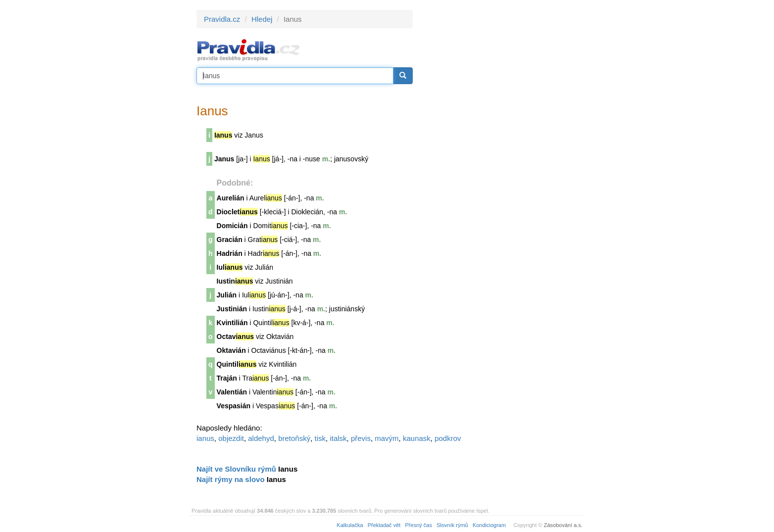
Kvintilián (232, 323)
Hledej (262, 19)
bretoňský (294, 438)
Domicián (232, 226)
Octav (236, 337)
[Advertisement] (502, 158)
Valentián (232, 392)
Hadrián (230, 253)
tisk (320, 438)
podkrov (448, 438)
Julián (227, 295)
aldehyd (261, 438)
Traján (227, 378)
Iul (230, 267)
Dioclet (237, 212)
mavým (387, 438)
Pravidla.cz (222, 19)
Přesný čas (419, 525)
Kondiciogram (489, 525)
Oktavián (231, 350)
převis (361, 438)
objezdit (231, 438)
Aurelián (231, 198)
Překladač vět (384, 525)
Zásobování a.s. (563, 525)
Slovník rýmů (452, 525)
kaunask (417, 438)
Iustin (235, 281)
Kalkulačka (350, 525)
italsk (338, 438)
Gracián (230, 240)
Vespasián (234, 406)
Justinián (232, 309)
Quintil (237, 364)
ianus (205, 438)
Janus (224, 159)
